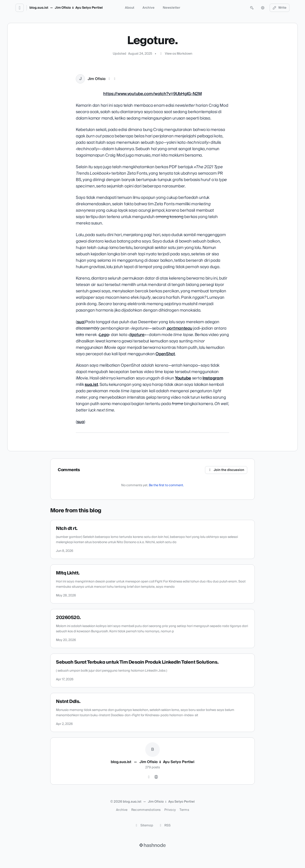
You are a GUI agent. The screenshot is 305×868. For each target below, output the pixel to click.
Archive (149, 8)
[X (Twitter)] (109, 79)
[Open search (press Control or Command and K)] (252, 8)
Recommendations (146, 810)
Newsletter (171, 8)
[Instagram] (149, 777)
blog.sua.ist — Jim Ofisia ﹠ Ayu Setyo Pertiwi (66, 8)
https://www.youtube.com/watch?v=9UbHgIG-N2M (152, 94)
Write (280, 8)
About (130, 8)
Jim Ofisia (97, 79)
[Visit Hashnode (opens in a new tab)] (152, 845)
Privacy (170, 810)
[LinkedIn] (115, 79)
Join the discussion (226, 470)
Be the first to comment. (166, 485)
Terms (184, 810)
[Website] (156, 777)
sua (80, 322)
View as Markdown (176, 54)
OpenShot (165, 354)
